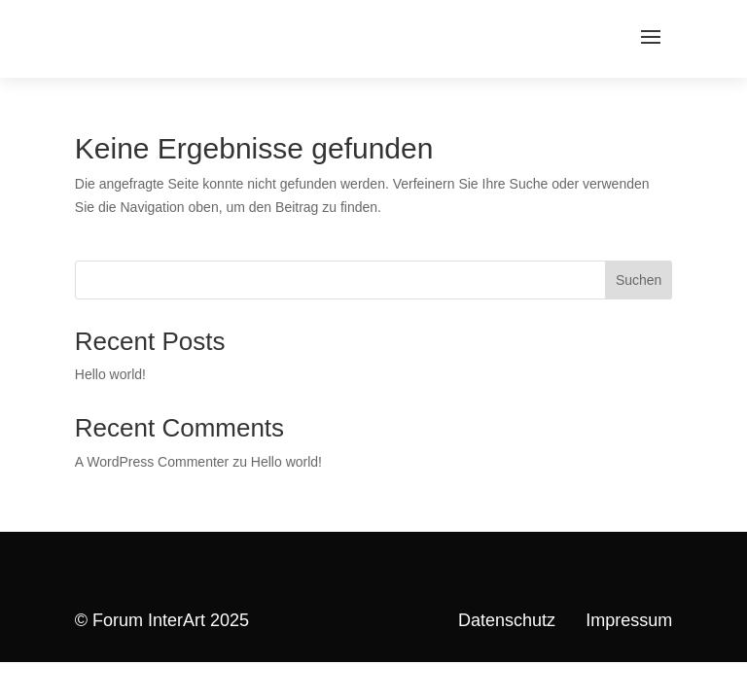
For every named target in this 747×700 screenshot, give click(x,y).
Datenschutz (507, 620)
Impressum (629, 620)
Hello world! (110, 374)
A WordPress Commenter (152, 462)
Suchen (639, 280)
